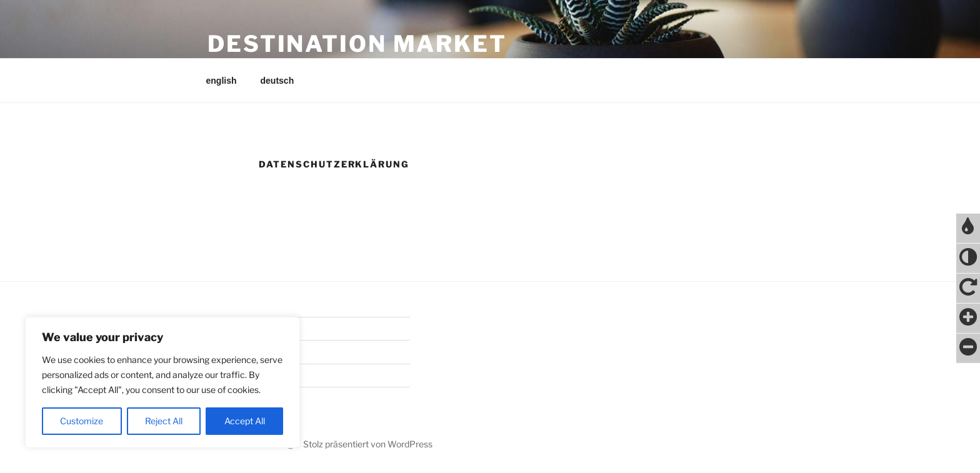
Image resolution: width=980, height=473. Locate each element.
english (222, 81)
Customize (82, 421)
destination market (357, 44)
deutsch (277, 81)
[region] (162, 382)
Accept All (245, 421)
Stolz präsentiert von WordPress (368, 444)
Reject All (164, 421)
